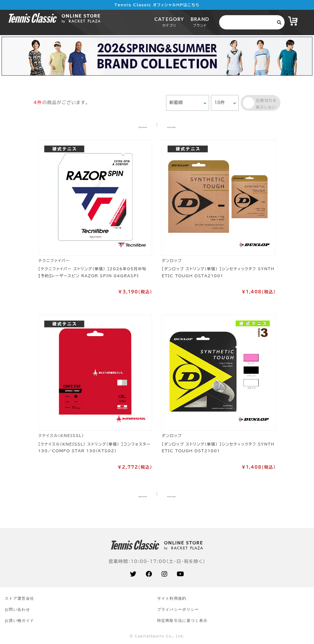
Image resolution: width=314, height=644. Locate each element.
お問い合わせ (17, 609)
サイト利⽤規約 (172, 598)
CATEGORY (169, 22)
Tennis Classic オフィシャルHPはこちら (157, 5)
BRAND (200, 22)
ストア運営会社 (19, 598)
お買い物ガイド (19, 620)
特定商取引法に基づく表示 (182, 620)
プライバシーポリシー (178, 609)
